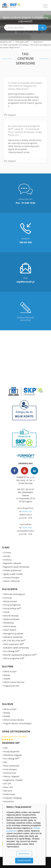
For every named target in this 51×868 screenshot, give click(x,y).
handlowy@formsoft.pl (25, 531)
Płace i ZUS (8, 787)
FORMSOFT (12, 115)
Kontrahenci (9, 801)
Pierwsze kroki (10, 773)
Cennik (6, 612)
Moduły (7, 675)
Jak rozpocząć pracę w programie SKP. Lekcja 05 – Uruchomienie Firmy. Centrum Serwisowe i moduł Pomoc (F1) (25, 131)
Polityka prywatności (12, 570)
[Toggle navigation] (45, 6)
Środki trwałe (9, 794)
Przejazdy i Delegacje (13, 798)
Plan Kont (8, 791)
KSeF (5, 748)
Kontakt (7, 556)
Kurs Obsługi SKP (11, 651)
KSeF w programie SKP (14, 658)
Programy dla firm (11, 686)
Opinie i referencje (11, 581)
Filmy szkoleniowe (11, 766)
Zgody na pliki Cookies (13, 574)
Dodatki (7, 679)
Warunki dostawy (11, 616)
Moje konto (38, 42)
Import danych (10, 630)
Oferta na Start (10, 671)
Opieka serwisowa (11, 619)
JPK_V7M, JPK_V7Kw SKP (14, 640)
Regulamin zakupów (12, 563)
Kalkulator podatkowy (13, 637)
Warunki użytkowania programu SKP (20, 655)
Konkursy (8, 560)
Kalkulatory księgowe (13, 755)
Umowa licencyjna (11, 578)
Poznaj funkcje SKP (12, 608)
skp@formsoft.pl (25, 515)
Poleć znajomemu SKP (14, 644)
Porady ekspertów (11, 752)
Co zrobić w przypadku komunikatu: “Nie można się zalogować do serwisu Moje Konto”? (25, 86)
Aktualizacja (9, 623)
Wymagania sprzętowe (13, 633)
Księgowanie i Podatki (13, 780)
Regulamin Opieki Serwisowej (16, 567)
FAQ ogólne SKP (22, 42)
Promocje (8, 598)
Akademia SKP (6, 42)
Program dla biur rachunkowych (18, 723)
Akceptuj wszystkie (24, 860)
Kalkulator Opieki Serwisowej (16, 648)
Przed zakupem (10, 769)
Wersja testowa (10, 601)
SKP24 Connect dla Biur (14, 720)
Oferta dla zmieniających (14, 594)
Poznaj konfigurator (12, 605)
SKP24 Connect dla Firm (14, 682)
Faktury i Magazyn (11, 776)
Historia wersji (10, 626)
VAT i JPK (7, 784)
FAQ (5, 762)
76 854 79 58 (27, 511)
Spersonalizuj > (24, 854)
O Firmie (7, 553)
